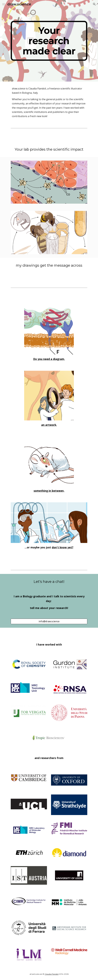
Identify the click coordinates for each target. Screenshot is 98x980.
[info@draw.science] (49, 621)
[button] (4, 4)
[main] (49, 41)
